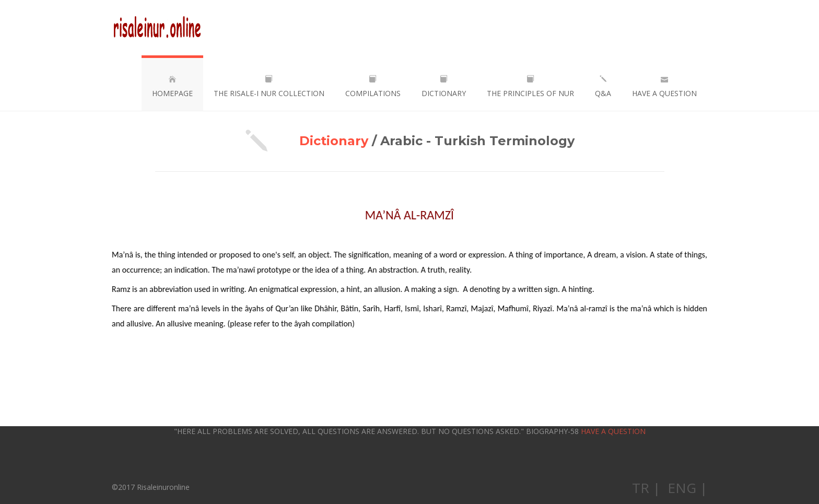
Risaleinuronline (157, 28)
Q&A (603, 87)
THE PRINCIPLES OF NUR (530, 87)
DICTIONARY (444, 87)
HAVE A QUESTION (664, 87)
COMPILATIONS (373, 87)
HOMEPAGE (172, 87)
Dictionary (334, 141)
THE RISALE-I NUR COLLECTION (269, 87)
